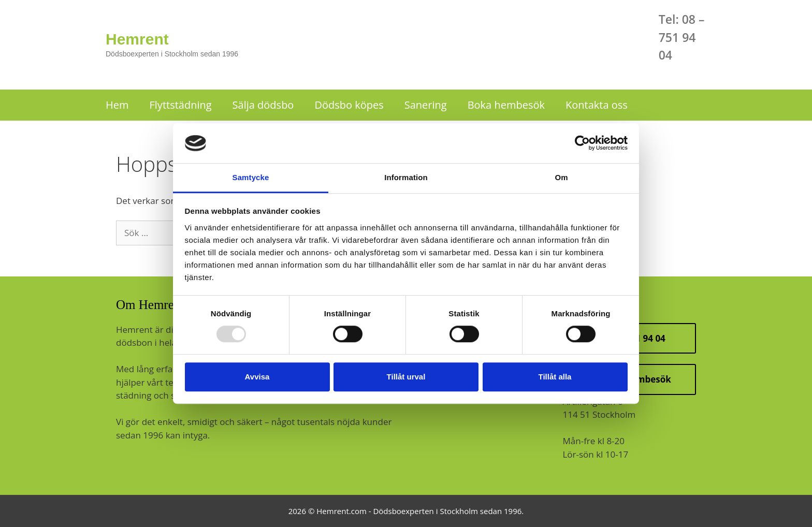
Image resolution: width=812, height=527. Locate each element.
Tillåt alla (555, 377)
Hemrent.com (342, 511)
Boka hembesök (506, 105)
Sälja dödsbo (263, 105)
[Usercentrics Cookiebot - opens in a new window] (582, 143)
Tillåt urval (406, 377)
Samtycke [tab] (251, 177)
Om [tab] (561, 177)
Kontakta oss (597, 105)
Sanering (426, 105)
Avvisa (257, 377)
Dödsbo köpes (349, 105)
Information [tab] (406, 177)
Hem (117, 105)
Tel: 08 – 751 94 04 (682, 37)
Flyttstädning (181, 105)
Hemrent (137, 39)
